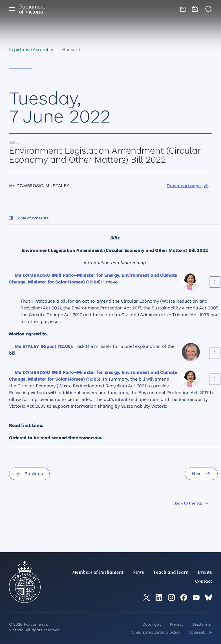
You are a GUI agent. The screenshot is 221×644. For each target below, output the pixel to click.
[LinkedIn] (159, 597)
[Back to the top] (191, 503)
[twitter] (147, 597)
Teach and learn (171, 573)
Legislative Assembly (31, 50)
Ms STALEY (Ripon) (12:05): (44, 346)
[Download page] (188, 186)
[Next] (201, 474)
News (138, 573)
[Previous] (29, 474)
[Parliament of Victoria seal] (25, 582)
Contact (204, 582)
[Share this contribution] (215, 282)
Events (205, 573)
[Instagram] (171, 597)
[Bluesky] (209, 597)
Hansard (71, 50)
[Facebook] (184, 597)
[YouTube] (196, 597)
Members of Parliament (98, 573)
